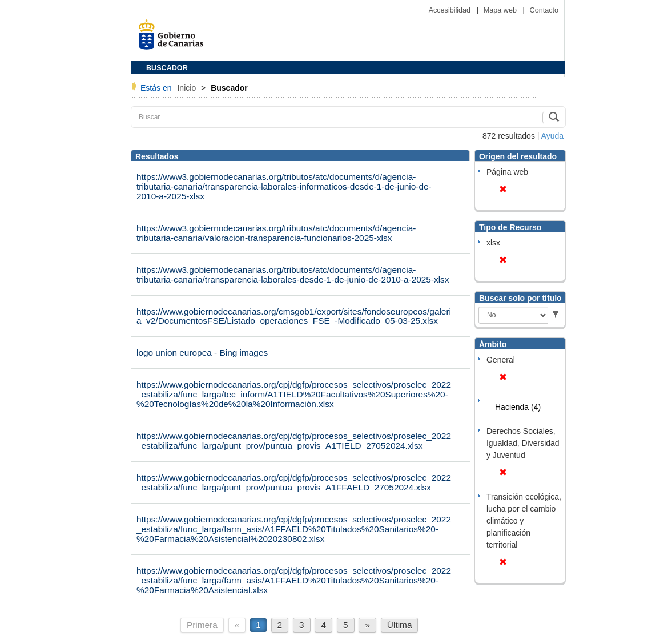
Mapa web (501, 10)
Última (400, 625)
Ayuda (552, 136)
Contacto (544, 10)
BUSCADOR (167, 68)
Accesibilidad (451, 10)
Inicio (188, 88)
